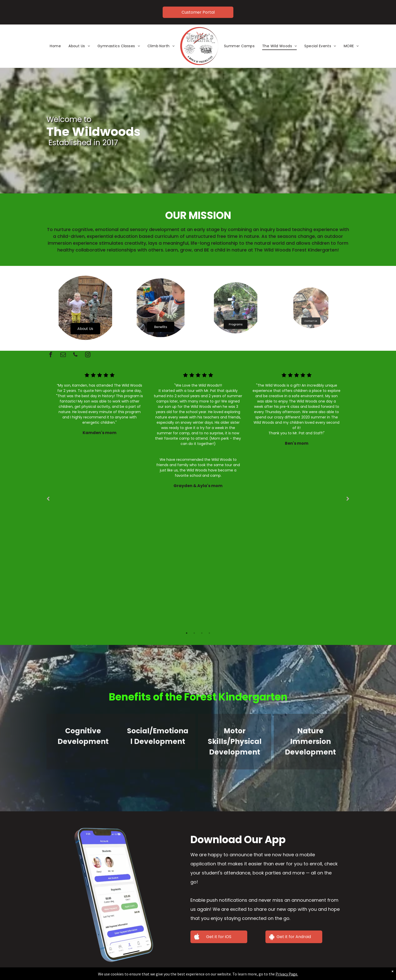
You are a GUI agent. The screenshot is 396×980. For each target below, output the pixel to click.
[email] (63, 355)
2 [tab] (194, 633)
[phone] (75, 355)
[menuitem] (55, 46)
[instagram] (88, 355)
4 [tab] (209, 633)
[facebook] (51, 355)
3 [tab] (202, 633)
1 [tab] (187, 633)
